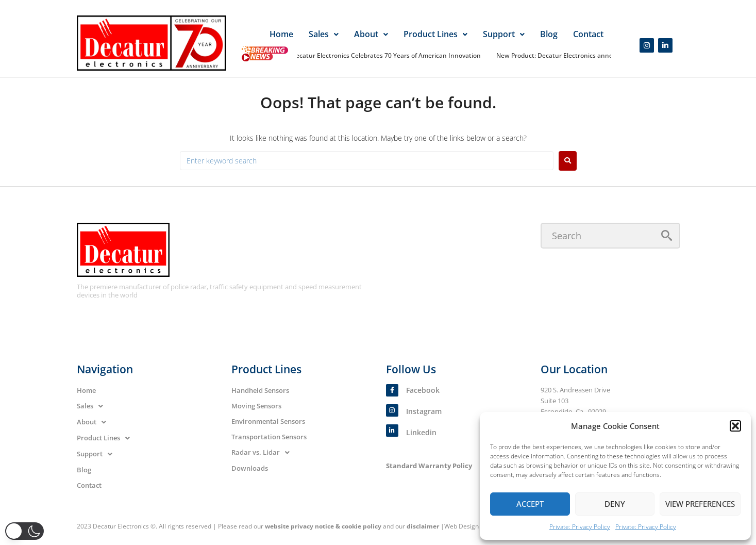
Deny (615, 504)
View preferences (700, 504)
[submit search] (667, 235)
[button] (735, 426)
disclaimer (423, 526)
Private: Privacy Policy (580, 527)
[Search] (610, 236)
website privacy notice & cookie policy (323, 526)
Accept (530, 504)
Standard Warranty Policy (429, 466)
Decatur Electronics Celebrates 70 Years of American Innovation (388, 55)
